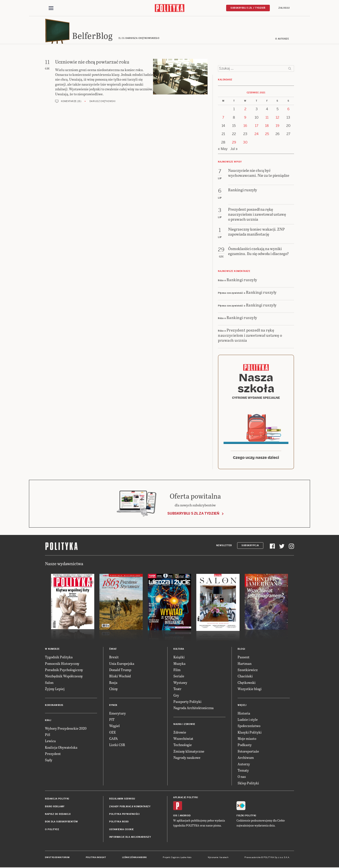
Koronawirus (54, 706)
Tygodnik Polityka (59, 658)
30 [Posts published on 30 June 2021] (245, 143)
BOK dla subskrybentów (62, 823)
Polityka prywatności (124, 815)
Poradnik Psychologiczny (64, 670)
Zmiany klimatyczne (189, 752)
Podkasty (245, 746)
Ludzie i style (248, 720)
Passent (244, 658)
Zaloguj (284, 8)
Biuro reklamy (55, 807)
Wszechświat (183, 739)
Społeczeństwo (249, 727)
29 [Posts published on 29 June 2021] (234, 143)
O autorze (282, 39)
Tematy (243, 771)
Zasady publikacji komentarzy (130, 807)
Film (177, 670)
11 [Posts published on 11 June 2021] (267, 118)
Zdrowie (180, 733)
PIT (112, 720)
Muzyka (179, 664)
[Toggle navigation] (51, 8)
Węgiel (114, 727)
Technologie (183, 746)
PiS (48, 735)
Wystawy (180, 683)
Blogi (241, 650)
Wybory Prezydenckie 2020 (66, 729)
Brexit (114, 658)
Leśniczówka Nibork (134, 858)
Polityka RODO (119, 823)
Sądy (49, 761)
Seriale (179, 677)
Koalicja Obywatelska (61, 748)
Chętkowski (247, 683)
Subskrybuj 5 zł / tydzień (248, 8)
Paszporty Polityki (187, 702)
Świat (113, 650)
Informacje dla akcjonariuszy (130, 838)
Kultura (179, 650)
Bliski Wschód (120, 677)
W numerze (52, 650)
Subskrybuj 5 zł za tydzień (193, 514)
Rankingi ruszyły (242, 280)
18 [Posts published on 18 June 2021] (267, 126)
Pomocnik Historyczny (62, 664)
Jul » (234, 149)
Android (185, 816)
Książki (179, 658)
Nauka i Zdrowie (184, 725)
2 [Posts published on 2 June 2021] (245, 110)
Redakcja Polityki (57, 799)
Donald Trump (120, 670)
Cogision (175, 858)
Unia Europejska (122, 664)
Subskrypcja (250, 546)
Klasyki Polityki (250, 733)
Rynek (113, 706)
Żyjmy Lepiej (55, 689)
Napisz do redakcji (58, 815)
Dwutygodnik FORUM (57, 858)
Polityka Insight (96, 858)
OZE (113, 733)
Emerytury (118, 714)
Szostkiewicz (248, 670)
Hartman (245, 664)
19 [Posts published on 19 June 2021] (277, 126)
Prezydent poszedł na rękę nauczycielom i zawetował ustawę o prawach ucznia (250, 336)
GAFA (114, 739)
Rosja (113, 683)
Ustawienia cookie (122, 830)
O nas (242, 777)
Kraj (48, 721)
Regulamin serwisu (122, 799)
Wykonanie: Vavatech (218, 858)
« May (223, 149)
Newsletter (224, 546)
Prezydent (53, 754)
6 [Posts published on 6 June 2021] (288, 110)
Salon (49, 683)
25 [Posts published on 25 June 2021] (267, 135)
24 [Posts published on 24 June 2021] (257, 135)
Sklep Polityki (248, 784)
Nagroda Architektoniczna (193, 709)
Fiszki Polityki (246, 816)
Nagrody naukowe (187, 758)
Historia (244, 714)
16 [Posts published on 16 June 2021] (245, 126)
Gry (176, 696)
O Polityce (52, 830)
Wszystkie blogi (250, 689)
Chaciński (245, 677)
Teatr (177, 689)
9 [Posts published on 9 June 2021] (245, 118)
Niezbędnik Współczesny (64, 677)
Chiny (114, 689)
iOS (175, 816)
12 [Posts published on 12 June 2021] (277, 118)
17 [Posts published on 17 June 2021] (257, 126)
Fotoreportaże (248, 752)
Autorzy (244, 765)
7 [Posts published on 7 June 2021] (223, 118)
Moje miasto (247, 739)
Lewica (50, 742)
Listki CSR (117, 746)
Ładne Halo (186, 858)
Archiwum (246, 758)
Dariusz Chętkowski (103, 102)
